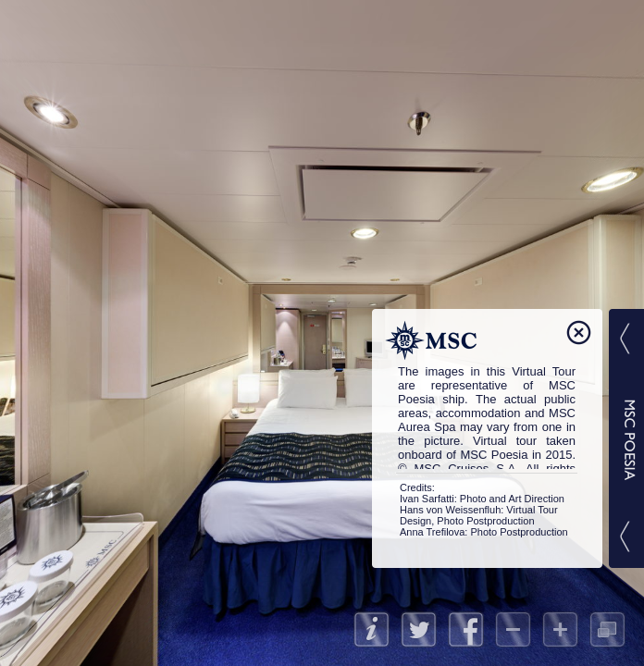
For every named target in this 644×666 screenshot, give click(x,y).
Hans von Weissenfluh (450, 510)
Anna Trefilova (432, 532)
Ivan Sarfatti (427, 499)
